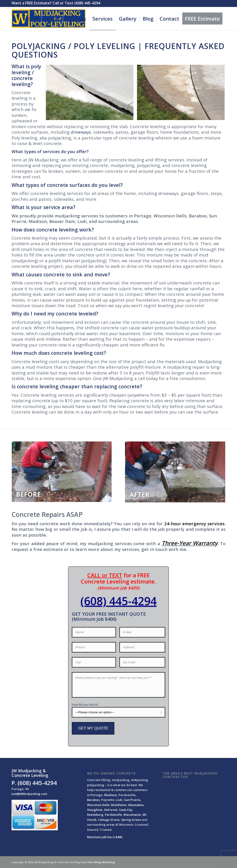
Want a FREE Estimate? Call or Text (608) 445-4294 (56, 3)
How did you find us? (85, 705)
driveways (81, 132)
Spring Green (131, 820)
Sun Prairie (132, 800)
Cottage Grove (109, 820)
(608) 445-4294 (118, 601)
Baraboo (93, 800)
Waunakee (136, 805)
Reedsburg (95, 815)
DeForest (111, 810)
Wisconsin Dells (98, 805)
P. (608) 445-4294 (34, 783)
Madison (111, 795)
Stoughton (95, 810)
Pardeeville (113, 815)
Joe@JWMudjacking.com (29, 794)
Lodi (119, 800)
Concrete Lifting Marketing (98, 862)
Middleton (119, 805)
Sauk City (126, 810)
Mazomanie (132, 815)
